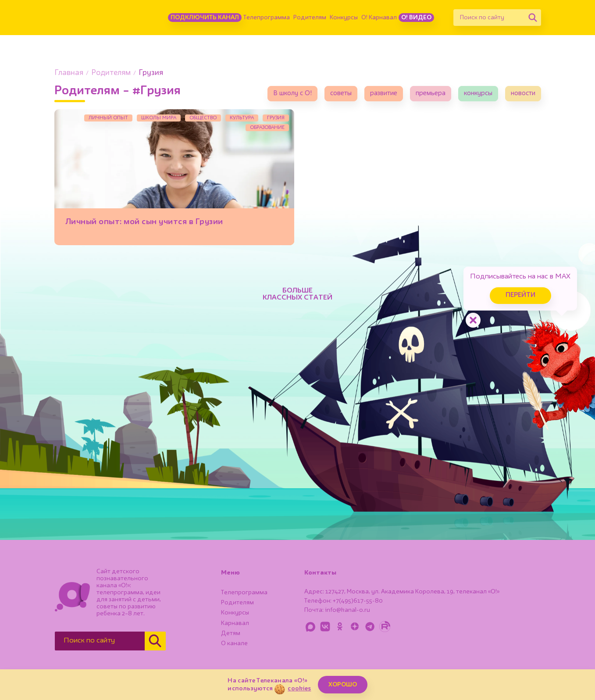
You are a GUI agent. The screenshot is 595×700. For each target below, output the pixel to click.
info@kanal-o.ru (347, 610)
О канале (234, 643)
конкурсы (478, 94)
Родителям (310, 18)
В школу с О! (292, 94)
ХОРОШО (343, 685)
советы (341, 94)
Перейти (520, 295)
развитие (384, 94)
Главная (69, 73)
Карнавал (235, 623)
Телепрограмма (267, 18)
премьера (431, 94)
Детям (231, 633)
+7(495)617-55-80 (358, 601)
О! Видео (416, 18)
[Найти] (533, 18)
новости (523, 94)
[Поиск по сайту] (489, 18)
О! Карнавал (379, 18)
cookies (299, 689)
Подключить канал (205, 18)
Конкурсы (344, 18)
